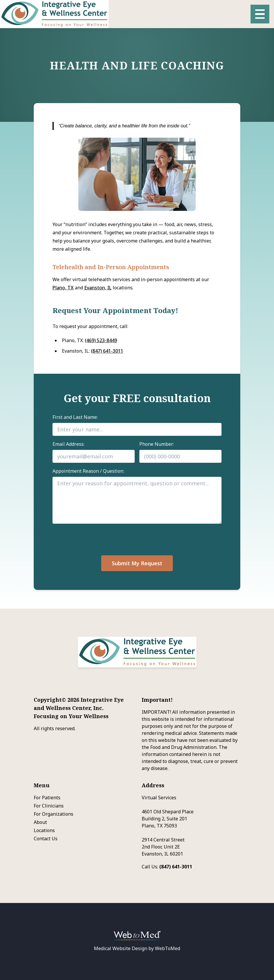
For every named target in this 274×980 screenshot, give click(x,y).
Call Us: (167, 867)
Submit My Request (137, 563)
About (40, 822)
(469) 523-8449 (101, 340)
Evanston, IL (98, 288)
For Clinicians (49, 806)
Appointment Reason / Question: (88, 471)
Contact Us (46, 839)
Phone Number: (157, 444)
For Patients (47, 798)
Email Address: (68, 444)
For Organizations (54, 814)
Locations (44, 830)
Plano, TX (63, 288)
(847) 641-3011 (107, 351)
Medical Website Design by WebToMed (137, 948)
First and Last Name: (75, 417)
